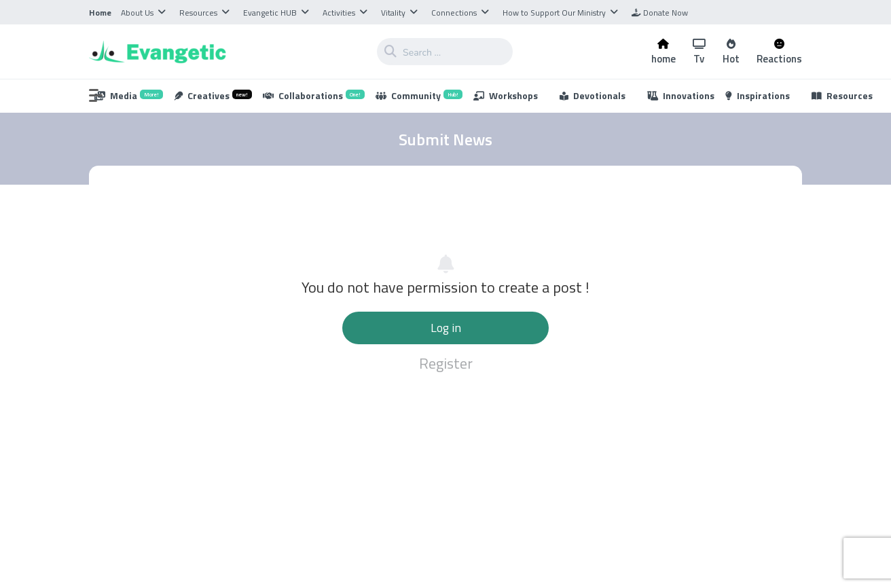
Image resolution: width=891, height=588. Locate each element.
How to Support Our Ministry (554, 13)
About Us (137, 13)
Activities (339, 13)
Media (129, 95)
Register (446, 363)
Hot (731, 52)
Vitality (393, 13)
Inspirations (758, 95)
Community (419, 95)
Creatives (213, 95)
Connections (454, 13)
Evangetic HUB (270, 13)
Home (100, 13)
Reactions (779, 52)
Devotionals (593, 95)
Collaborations (314, 95)
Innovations (681, 95)
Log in (446, 328)
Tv (699, 52)
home (663, 52)
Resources (198, 13)
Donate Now (660, 13)
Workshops (506, 95)
